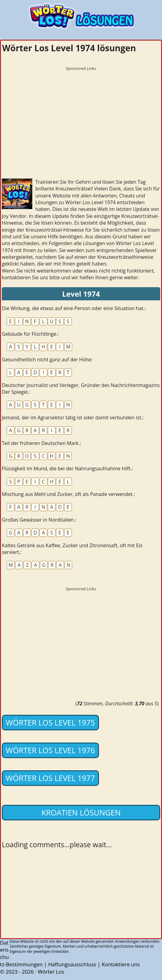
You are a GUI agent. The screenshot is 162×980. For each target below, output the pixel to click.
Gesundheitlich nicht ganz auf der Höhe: (47, 360)
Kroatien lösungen (81, 812)
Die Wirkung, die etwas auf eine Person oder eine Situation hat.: (74, 308)
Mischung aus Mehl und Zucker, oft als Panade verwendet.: (69, 494)
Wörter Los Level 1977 (50, 778)
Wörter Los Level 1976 (50, 750)
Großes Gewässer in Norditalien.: (39, 520)
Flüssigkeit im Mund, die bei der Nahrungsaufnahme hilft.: (67, 468)
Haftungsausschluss (72, 964)
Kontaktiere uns (121, 964)
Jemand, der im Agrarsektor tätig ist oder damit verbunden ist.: (73, 418)
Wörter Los (51, 972)
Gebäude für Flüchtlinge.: (30, 334)
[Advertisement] (81, 116)
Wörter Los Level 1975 (50, 722)
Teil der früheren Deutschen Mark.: (41, 443)
